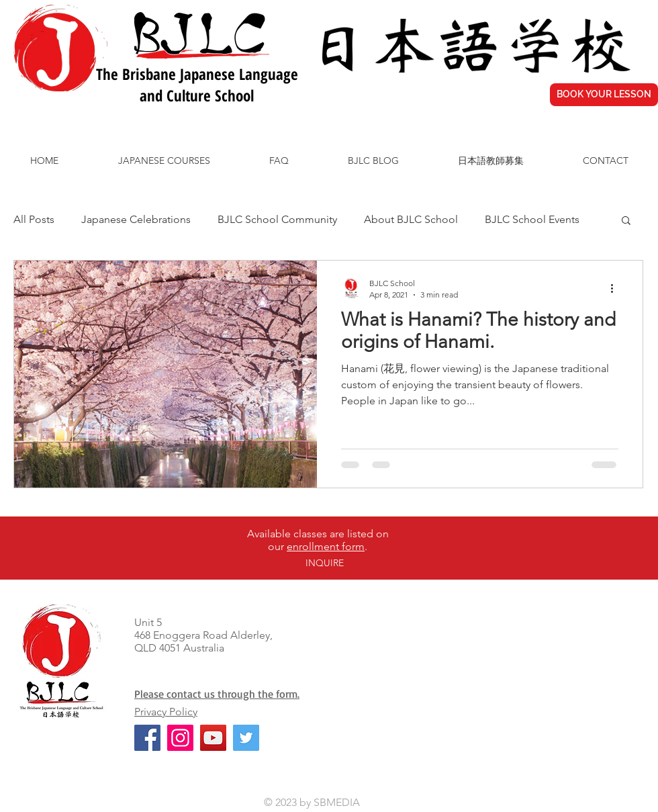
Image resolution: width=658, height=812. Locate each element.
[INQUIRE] (324, 564)
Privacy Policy (166, 712)
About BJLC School (411, 219)
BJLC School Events (532, 219)
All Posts (34, 219)
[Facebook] (147, 738)
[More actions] (616, 288)
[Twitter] (246, 738)
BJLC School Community (277, 219)
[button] (626, 221)
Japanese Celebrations (136, 219)
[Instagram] (180, 738)
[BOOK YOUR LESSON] (604, 95)
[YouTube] (213, 738)
